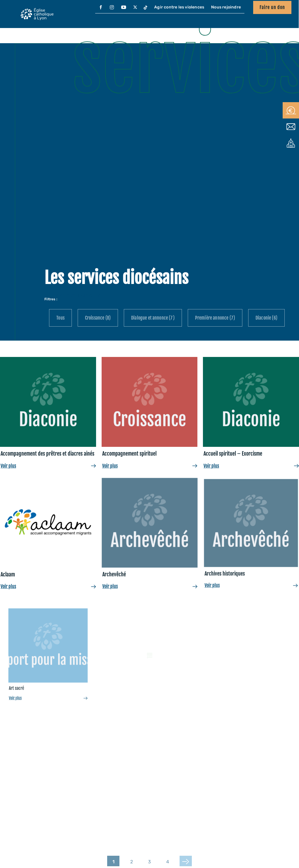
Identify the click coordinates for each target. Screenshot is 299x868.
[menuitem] (101, 8)
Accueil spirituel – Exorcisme (233, 454)
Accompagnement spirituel (129, 454)
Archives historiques (248, 539)
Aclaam (22, 561)
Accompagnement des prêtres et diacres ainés (47, 454)
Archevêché (138, 548)
